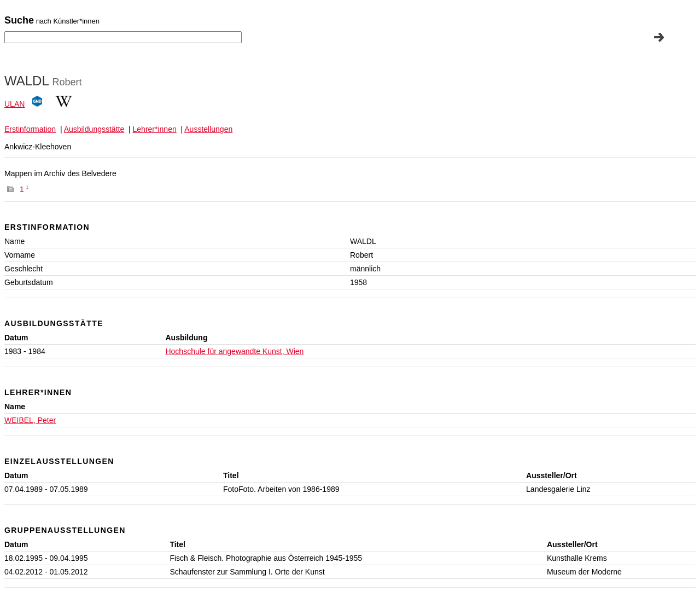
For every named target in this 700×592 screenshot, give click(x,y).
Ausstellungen (208, 129)
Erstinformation (30, 129)
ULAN (14, 104)
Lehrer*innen (155, 129)
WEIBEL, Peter (30, 420)
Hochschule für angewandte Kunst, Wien (234, 351)
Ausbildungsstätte (94, 129)
